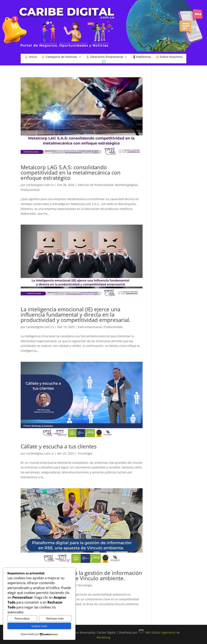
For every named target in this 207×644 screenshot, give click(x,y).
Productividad (30, 190)
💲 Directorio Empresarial (105, 57)
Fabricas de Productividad (96, 185)
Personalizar (22, 618)
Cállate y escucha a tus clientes (59, 446)
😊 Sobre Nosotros (169, 57)
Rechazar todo (55, 618)
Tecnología (85, 453)
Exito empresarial (90, 327)
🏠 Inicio (31, 57)
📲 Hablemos (141, 57)
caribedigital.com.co (40, 185)
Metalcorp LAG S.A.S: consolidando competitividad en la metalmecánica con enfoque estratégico (71, 172)
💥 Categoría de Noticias (59, 57)
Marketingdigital (126, 185)
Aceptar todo (39, 626)
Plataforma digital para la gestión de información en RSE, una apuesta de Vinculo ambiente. (81, 576)
